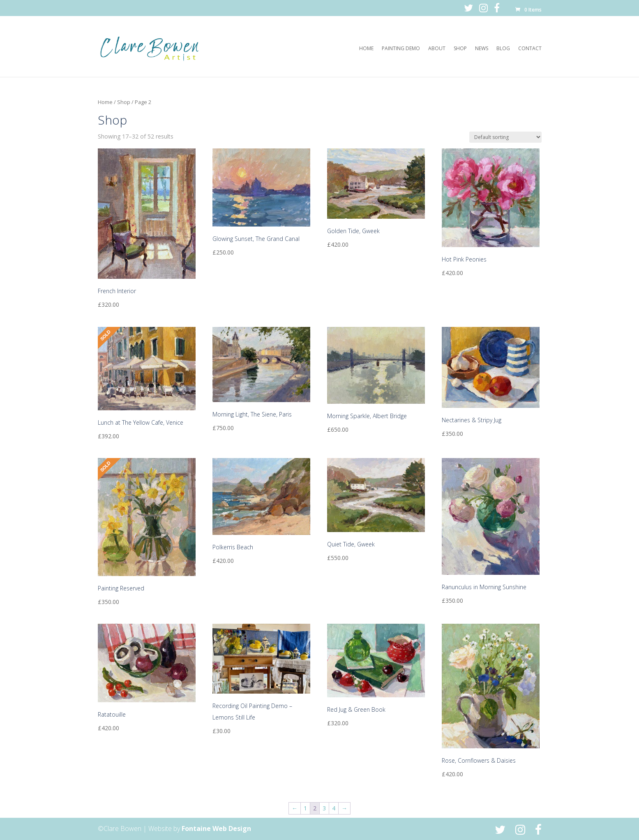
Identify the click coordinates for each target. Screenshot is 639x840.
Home (366, 49)
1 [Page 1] (305, 808)
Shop (460, 49)
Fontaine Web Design (216, 828)
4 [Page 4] (334, 808)
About (437, 49)
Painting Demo (401, 49)
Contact (530, 49)
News (482, 49)
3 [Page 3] (324, 808)
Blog (503, 49)
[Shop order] (505, 137)
